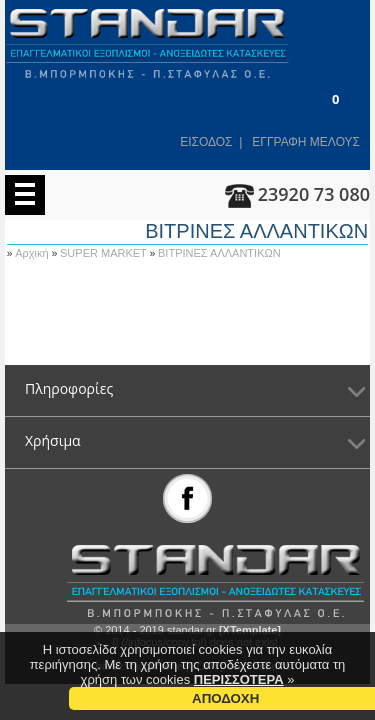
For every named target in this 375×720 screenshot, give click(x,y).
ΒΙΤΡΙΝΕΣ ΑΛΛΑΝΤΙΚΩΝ (219, 253)
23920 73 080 (314, 194)
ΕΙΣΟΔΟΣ (206, 142)
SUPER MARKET (105, 253)
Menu (25, 195)
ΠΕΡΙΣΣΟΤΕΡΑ (239, 679)
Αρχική (33, 253)
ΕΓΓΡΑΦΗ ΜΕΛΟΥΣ (306, 142)
